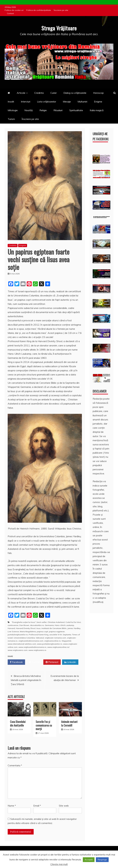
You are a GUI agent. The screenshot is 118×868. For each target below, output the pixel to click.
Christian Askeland (56, 622)
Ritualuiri (58, 110)
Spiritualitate (76, 110)
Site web (64, 806)
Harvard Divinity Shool (26, 628)
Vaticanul (40, 638)
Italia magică (97, 110)
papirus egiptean (57, 632)
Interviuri (26, 102)
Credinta (39, 93)
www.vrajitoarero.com (18, 650)
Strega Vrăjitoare (59, 28)
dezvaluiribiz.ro (37, 625)
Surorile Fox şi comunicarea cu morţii (44, 725)
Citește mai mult (59, 864)
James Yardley (74, 628)
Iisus (38, 628)
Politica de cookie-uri (14, 10)
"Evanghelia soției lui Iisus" (24, 622)
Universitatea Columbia (24, 638)
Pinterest (52, 662)
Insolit (11, 102)
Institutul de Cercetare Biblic (54, 628)
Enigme (98, 102)
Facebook (16, 662)
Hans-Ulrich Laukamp (64, 625)
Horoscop (98, 93)
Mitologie (13, 110)
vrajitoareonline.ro (52, 641)
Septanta (67, 635)
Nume (12, 806)
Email (37, 806)
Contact (10, 13)
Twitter (34, 662)
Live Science (13, 632)
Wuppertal (66, 641)
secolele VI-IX (56, 635)
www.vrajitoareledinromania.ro (32, 647)
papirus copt (42, 632)
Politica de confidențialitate (39, 10)
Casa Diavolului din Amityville (18, 723)
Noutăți (29, 110)
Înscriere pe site (61, 10)
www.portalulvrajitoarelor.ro (50, 644)
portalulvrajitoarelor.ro (18, 635)
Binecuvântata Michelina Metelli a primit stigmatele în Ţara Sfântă (26, 680)
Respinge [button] (102, 860)
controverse (13, 625)
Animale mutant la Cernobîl (69, 723)
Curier (54, 93)
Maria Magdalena (28, 632)
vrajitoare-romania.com (55, 638)
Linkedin (70, 662)
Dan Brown (24, 625)
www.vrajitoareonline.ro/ (58, 647)
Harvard (11, 628)
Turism (11, 119)
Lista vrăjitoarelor (47, 102)
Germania (49, 625)
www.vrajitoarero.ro (37, 650)
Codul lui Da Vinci (73, 622)
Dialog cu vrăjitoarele (75, 93)
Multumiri (82, 102)
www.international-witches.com (22, 644)
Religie (43, 110)
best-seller (42, 622)
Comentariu (15, 765)
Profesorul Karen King (39, 635)
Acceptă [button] (89, 860)
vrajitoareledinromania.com (31, 641)
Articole (21, 93)
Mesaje (67, 102)
